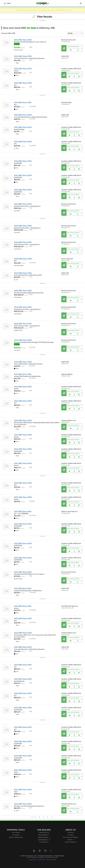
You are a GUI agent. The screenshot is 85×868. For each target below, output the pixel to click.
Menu (7, 3)
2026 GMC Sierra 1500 (23, 40)
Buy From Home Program (71, 837)
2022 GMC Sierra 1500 (23, 115)
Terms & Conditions (51, 860)
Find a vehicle (16, 832)
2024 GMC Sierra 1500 (23, 340)
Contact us (71, 832)
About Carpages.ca (71, 842)
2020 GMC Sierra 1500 (23, 259)
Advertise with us (44, 832)
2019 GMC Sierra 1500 (23, 374)
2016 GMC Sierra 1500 (23, 606)
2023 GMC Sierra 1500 (23, 421)
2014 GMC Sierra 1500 (23, 103)
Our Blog (71, 835)
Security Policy (41, 860)
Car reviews (16, 835)
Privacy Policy (32, 860)
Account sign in (44, 842)
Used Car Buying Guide (16, 837)
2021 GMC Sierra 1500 (23, 512)
